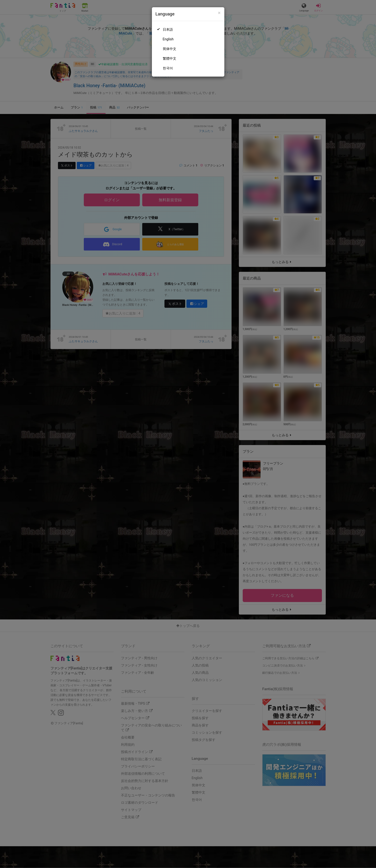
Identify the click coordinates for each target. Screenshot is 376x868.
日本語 (168, 29)
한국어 (168, 68)
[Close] (219, 13)
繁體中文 (170, 58)
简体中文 (170, 49)
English (168, 39)
